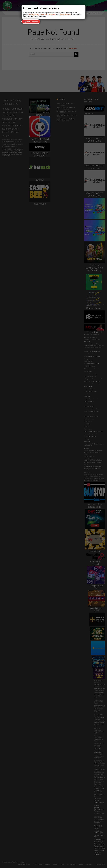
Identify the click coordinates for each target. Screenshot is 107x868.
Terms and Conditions (48, 15)
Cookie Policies (65, 15)
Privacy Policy (34, 15)
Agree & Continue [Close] (31, 22)
